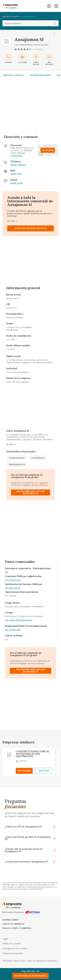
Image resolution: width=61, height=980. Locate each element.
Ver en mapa (48, 150)
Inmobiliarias (38, 458)
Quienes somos (10, 920)
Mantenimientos (17, 464)
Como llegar (16, 156)
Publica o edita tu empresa (17, 928)
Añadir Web (16, 174)
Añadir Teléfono (18, 165)
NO (7, 572)
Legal (5, 939)
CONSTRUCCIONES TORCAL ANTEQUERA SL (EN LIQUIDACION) (33, 754)
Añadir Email (16, 183)
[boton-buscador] (54, 23)
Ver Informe (24, 771)
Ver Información (13, 580)
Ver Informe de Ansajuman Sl (30, 976)
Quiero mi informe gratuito (30, 228)
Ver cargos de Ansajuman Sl (19, 620)
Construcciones (17, 458)
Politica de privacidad (13, 953)
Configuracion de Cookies (15, 948)
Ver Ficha (44, 771)
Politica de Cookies (12, 944)
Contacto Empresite (13, 924)
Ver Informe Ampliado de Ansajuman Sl (30, 492)
